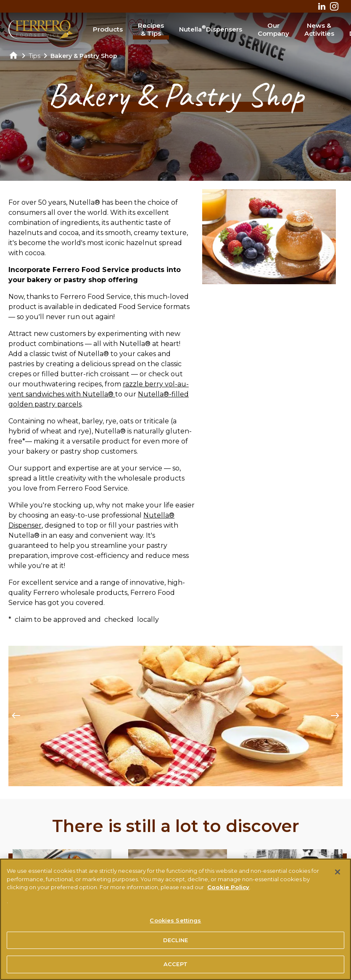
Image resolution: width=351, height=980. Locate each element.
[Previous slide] (16, 716)
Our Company (273, 30)
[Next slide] (335, 716)
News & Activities (319, 30)
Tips (34, 56)
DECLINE (176, 943)
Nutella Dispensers (211, 29)
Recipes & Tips (151, 30)
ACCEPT (175, 967)
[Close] (338, 875)
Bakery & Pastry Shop (84, 56)
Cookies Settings (175, 923)
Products (108, 29)
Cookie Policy (228, 890)
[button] (172, 774)
